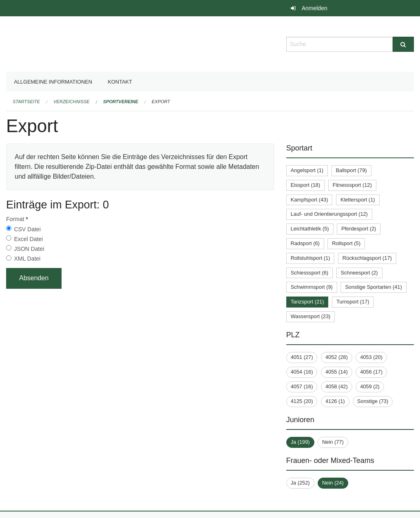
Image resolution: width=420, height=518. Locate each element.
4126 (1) (335, 401)
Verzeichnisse (72, 102)
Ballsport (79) (351, 170)
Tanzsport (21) (307, 302)
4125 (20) (302, 401)
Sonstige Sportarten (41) (373, 287)
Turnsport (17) (353, 302)
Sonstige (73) (373, 401)
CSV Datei (27, 229)
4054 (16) (302, 372)
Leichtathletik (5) (310, 229)
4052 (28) (337, 357)
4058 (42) (337, 386)
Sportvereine (121, 102)
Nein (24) (333, 483)
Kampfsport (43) (309, 200)
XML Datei (27, 259)
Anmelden (315, 8)
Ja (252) (300, 483)
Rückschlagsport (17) (367, 258)
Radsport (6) (305, 243)
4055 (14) (337, 372)
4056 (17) (371, 372)
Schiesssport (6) (309, 273)
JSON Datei (29, 249)
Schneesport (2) (359, 273)
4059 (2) (370, 386)
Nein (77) (333, 442)
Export (161, 102)
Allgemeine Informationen (53, 82)
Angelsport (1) (307, 170)
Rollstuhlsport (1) (311, 258)
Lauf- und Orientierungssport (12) (329, 214)
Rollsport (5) (346, 243)
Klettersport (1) (358, 200)
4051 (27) (302, 357)
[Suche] (403, 44)
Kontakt (120, 82)
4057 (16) (302, 386)
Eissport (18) (306, 185)
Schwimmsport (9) (312, 287)
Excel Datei (28, 239)
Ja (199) (300, 442)
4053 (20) (371, 357)
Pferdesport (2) (359, 229)
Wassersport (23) (311, 316)
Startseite (26, 102)
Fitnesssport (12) (352, 185)
